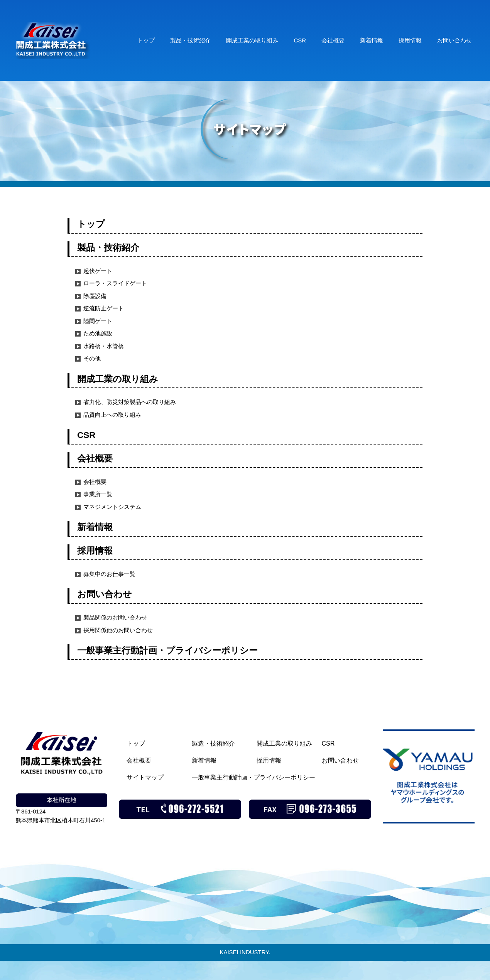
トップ (146, 40)
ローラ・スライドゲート (115, 283)
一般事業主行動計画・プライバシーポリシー (167, 651)
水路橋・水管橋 (104, 346)
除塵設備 (95, 296)
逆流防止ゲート (104, 308)
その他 (92, 358)
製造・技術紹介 (213, 743)
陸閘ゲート (98, 321)
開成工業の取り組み (252, 40)
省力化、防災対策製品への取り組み (130, 402)
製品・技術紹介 (190, 40)
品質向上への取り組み (112, 415)
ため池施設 (98, 333)
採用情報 (410, 40)
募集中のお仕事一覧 (109, 574)
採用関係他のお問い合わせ (118, 630)
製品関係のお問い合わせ (115, 617)
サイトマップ (145, 777)
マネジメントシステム (112, 507)
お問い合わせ (455, 40)
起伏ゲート (98, 271)
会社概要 (333, 40)
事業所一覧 (98, 494)
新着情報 (372, 40)
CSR (300, 40)
